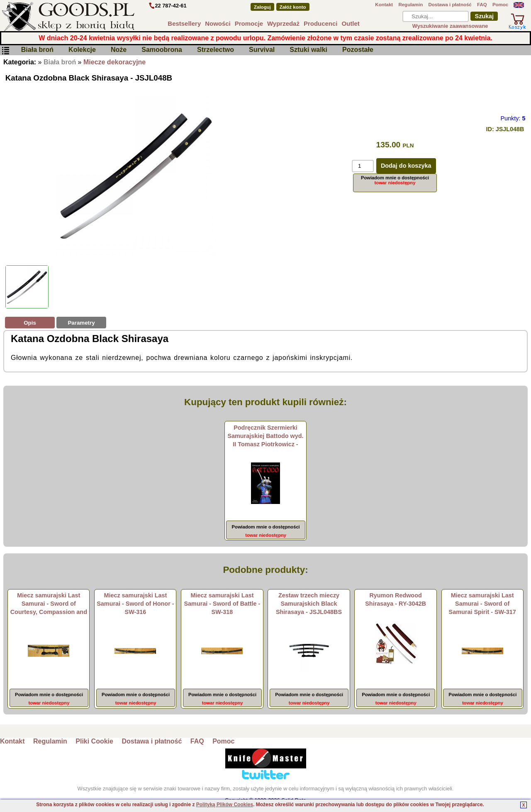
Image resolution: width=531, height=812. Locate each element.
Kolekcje (82, 50)
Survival (262, 50)
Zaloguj (262, 7)
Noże (119, 50)
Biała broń (37, 50)
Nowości (218, 23)
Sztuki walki (308, 50)
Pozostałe (358, 50)
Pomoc (500, 5)
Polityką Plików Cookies (225, 805)
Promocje (249, 23)
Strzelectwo (216, 50)
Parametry (81, 323)
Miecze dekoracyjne (114, 62)
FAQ (482, 5)
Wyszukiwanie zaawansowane (450, 26)
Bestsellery (184, 23)
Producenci (321, 23)
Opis (30, 323)
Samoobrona (162, 50)
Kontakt (384, 5)
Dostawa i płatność (450, 5)
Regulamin (410, 5)
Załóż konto (293, 7)
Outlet (350, 23)
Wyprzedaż (283, 23)
